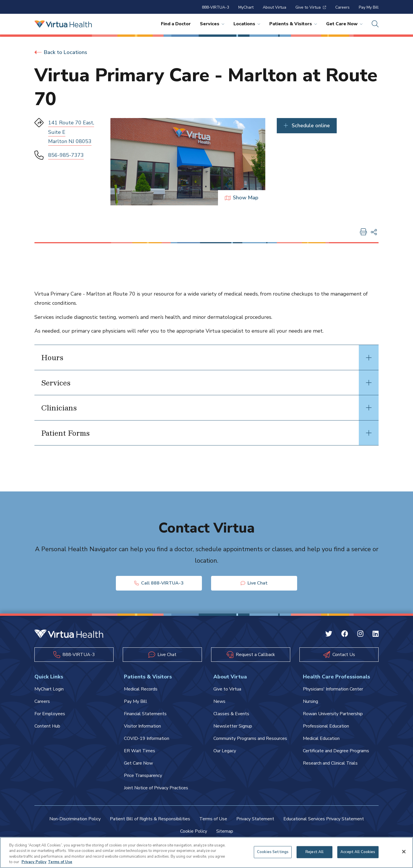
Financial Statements (145, 714)
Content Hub (47, 726)
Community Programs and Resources (250, 738)
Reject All (314, 852)
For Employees (50, 714)
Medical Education (321, 738)
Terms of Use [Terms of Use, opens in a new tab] (60, 862)
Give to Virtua (311, 7)
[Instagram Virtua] (360, 634)
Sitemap (225, 831)
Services (212, 24)
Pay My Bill (369, 7)
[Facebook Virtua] (345, 634)
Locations (247, 24)
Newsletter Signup (233, 726)
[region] (206, 852)
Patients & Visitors (293, 24)
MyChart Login (49, 689)
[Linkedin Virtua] (376, 634)
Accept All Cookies (358, 852)
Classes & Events (231, 714)
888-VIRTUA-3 (216, 7)
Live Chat (254, 583)
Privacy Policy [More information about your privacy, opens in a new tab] (34, 862)
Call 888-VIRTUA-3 (159, 583)
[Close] (404, 852)
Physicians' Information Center (333, 689)
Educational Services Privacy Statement (324, 819)
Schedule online (307, 126)
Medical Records (141, 689)
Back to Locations (61, 52)
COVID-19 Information (147, 738)
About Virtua (274, 7)
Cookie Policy (194, 831)
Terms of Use (213, 819)
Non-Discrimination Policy (75, 819)
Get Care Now (344, 24)
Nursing (310, 701)
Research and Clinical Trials (330, 763)
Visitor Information (142, 726)
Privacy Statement (255, 819)
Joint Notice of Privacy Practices (156, 788)
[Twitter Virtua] (329, 634)
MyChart (246, 7)
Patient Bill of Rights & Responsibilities (150, 819)
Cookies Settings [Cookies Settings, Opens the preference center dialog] (273, 852)
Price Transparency (143, 776)
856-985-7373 (66, 155)
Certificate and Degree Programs (336, 751)
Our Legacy (225, 751)
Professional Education (326, 726)
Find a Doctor (176, 24)
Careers (342, 7)
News (219, 701)
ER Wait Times (140, 751)
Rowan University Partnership (333, 714)
